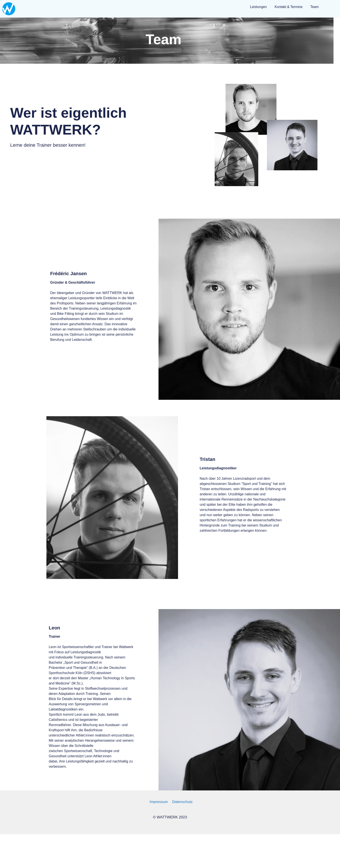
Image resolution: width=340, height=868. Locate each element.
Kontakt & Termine (289, 7)
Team (315, 7)
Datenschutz (182, 802)
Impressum (159, 802)
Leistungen (258, 7)
